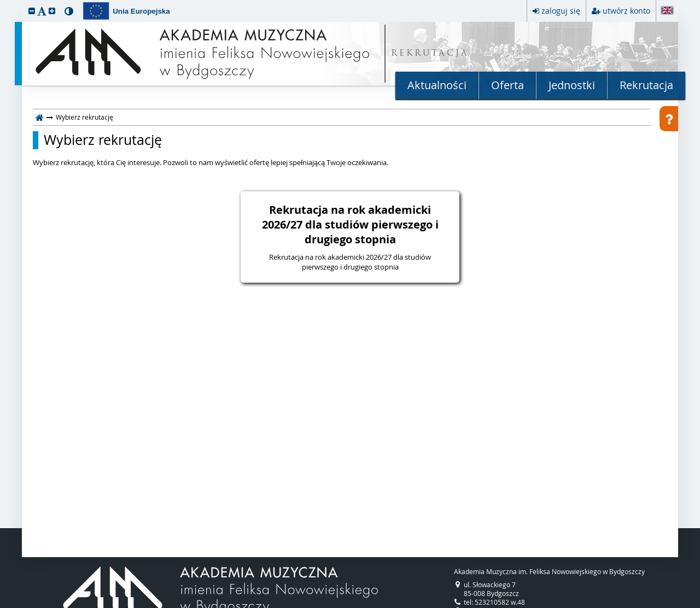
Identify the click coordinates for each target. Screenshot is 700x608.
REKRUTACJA (430, 54)
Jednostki (572, 85)
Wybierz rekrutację (103, 140)
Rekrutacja (646, 85)
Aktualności (437, 85)
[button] (32, 11)
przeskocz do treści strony (3, 3)
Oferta (507, 85)
